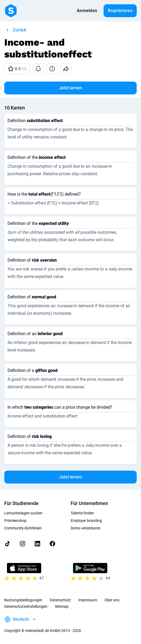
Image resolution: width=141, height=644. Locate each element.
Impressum (88, 600)
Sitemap (62, 606)
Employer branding (86, 521)
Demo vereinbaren (86, 528)
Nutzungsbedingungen (23, 600)
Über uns (112, 600)
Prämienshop (15, 521)
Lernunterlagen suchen (23, 513)
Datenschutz (60, 600)
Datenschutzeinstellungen (26, 606)
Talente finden (82, 513)
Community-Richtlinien (23, 528)
